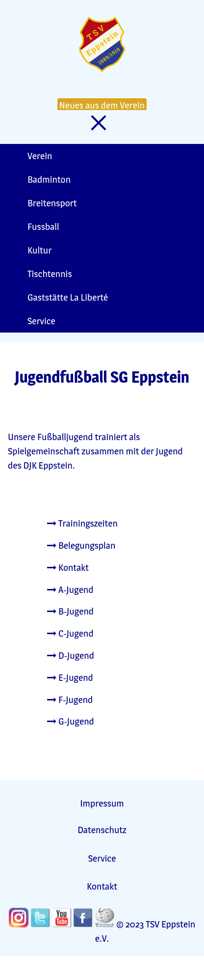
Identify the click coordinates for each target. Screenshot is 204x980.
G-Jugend (71, 721)
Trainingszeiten (82, 523)
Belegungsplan (81, 545)
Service (102, 858)
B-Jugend (70, 611)
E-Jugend (70, 677)
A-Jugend (70, 589)
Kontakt (68, 567)
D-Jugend (71, 655)
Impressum (102, 803)
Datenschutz (102, 830)
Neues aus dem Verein (102, 105)
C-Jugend (70, 633)
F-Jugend (70, 700)
